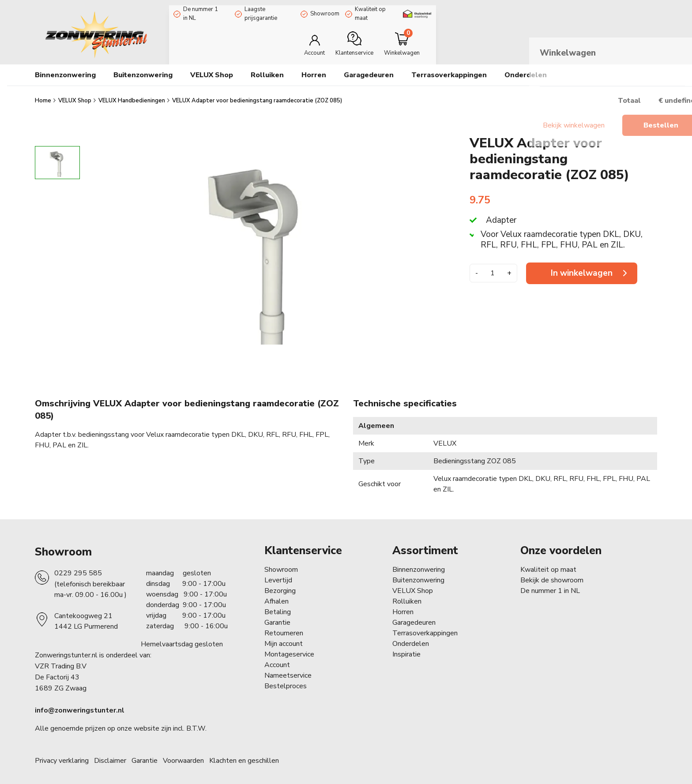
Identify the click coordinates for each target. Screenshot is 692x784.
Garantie (277, 616)
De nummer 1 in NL (203, 10)
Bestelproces (286, 679)
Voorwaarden (183, 754)
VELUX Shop (75, 94)
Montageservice (289, 648)
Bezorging (280, 584)
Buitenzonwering (418, 574)
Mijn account (284, 637)
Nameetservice (288, 669)
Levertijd (278, 574)
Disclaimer (110, 754)
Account (277, 658)
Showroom (341, 10)
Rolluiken (407, 595)
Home (44, 94)
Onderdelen (411, 637)
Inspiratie (406, 648)
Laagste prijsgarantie (277, 10)
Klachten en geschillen (244, 754)
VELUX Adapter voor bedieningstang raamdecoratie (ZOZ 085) (257, 94)
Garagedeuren (369, 68)
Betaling (278, 605)
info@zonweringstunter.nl (80, 704)
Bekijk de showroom (552, 574)
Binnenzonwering (419, 563)
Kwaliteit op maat (400, 10)
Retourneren (284, 626)
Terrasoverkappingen (425, 626)
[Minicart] (628, 37)
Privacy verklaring (62, 754)
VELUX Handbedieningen (132, 94)
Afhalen (276, 595)
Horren (314, 68)
